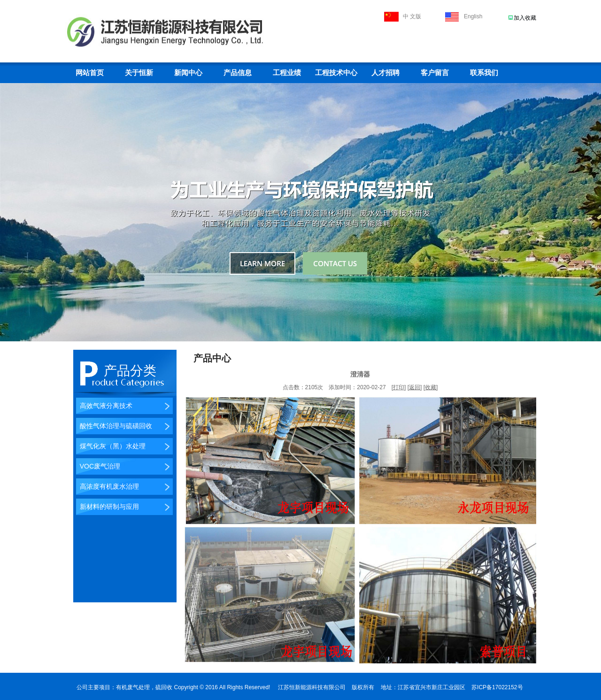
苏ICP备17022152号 (497, 687)
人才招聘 (385, 73)
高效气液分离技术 (104, 406)
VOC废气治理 (98, 466)
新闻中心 (188, 73)
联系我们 (484, 73)
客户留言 (435, 73)
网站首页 (90, 73)
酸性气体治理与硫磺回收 (114, 426)
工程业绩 (287, 73)
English (473, 16)
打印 (399, 387)
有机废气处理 (133, 687)
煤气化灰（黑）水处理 (111, 446)
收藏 (431, 387)
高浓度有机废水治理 (108, 486)
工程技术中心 (336, 73)
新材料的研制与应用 (108, 507)
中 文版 (412, 16)
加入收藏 (525, 18)
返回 (415, 387)
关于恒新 (139, 73)
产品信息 (238, 73)
